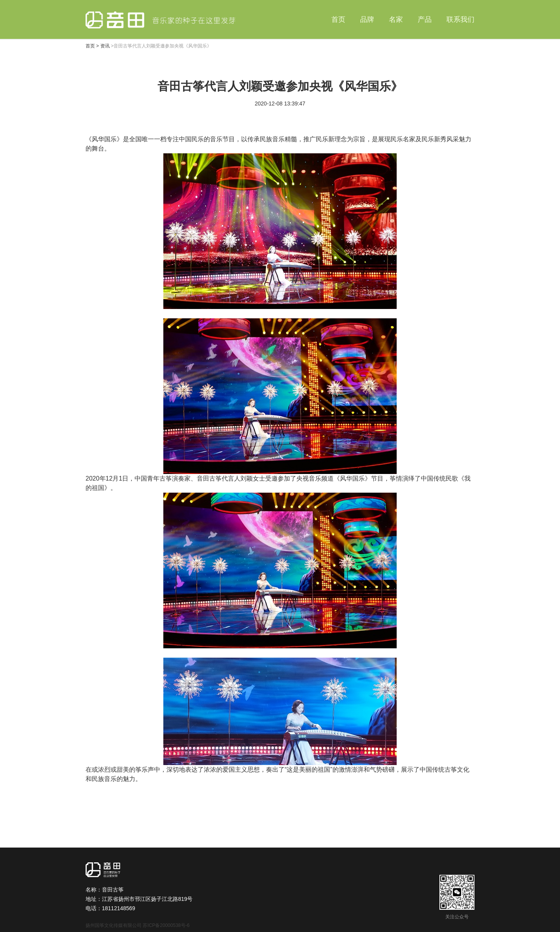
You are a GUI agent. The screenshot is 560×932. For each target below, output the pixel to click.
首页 (338, 19)
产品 (425, 19)
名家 (396, 19)
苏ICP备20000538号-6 (166, 925)
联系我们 (460, 19)
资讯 (105, 46)
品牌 (367, 19)
